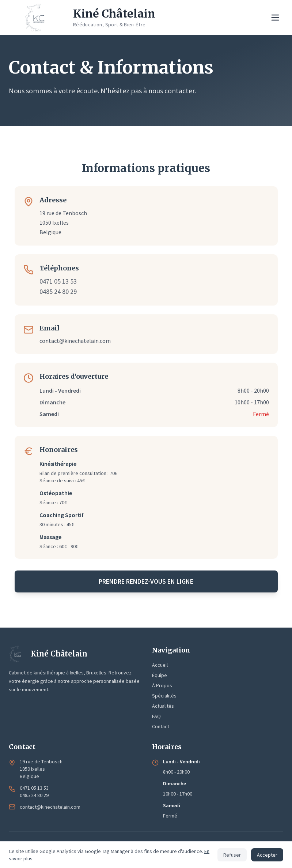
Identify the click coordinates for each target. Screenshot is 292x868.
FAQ (156, 716)
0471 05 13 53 (58, 281)
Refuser (232, 855)
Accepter (267, 855)
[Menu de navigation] (275, 18)
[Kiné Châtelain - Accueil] (82, 18)
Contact (161, 726)
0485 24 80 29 (58, 291)
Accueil (160, 665)
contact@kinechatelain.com (75, 341)
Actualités (163, 706)
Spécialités (164, 696)
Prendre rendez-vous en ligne (146, 581)
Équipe (160, 675)
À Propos (162, 685)
